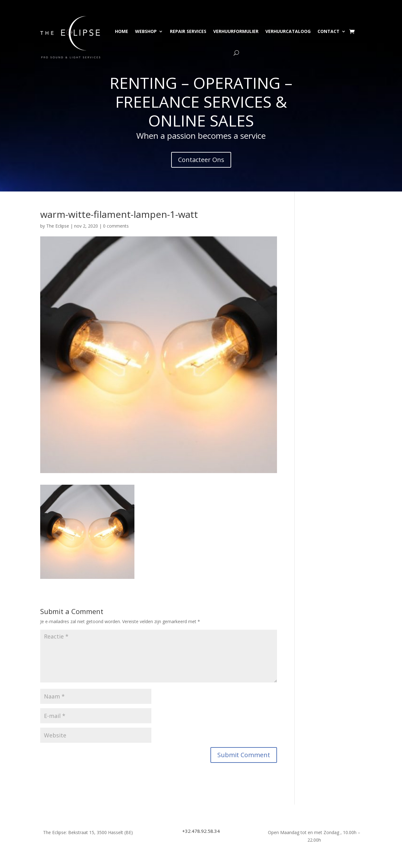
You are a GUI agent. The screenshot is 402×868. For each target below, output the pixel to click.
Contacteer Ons (201, 160)
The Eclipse (58, 226)
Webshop (146, 31)
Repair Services (188, 31)
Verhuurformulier (236, 31)
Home (122, 31)
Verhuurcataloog (288, 31)
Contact (329, 31)
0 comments (116, 226)
